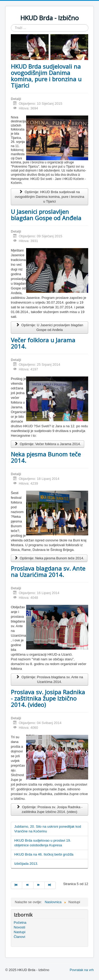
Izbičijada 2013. (26, 864)
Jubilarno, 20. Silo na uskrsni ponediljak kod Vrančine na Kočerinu (48, 829)
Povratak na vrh (82, 970)
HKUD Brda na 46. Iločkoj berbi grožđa (44, 854)
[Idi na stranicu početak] (16, 885)
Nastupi (20, 932)
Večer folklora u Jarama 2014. (43, 343)
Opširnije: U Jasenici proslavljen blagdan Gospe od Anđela (49, 327)
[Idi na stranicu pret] (28, 885)
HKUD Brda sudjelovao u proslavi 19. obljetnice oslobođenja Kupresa (43, 843)
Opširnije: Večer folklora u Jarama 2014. (48, 444)
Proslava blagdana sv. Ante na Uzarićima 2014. (48, 571)
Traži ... (11, 24)
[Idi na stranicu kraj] (50, 885)
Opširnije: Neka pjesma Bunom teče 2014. (49, 558)
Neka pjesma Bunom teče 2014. (46, 457)
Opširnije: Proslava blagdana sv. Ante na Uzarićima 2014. (49, 679)
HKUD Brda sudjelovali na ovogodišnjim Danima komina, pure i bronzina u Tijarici (46, 76)
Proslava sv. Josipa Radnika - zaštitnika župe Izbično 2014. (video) (48, 698)
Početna (20, 923)
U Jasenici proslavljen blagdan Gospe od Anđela (46, 215)
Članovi (19, 937)
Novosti (19, 927)
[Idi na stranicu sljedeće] (39, 885)
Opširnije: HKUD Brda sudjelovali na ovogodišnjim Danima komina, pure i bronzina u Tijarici (49, 197)
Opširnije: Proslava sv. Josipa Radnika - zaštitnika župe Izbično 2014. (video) (50, 809)
